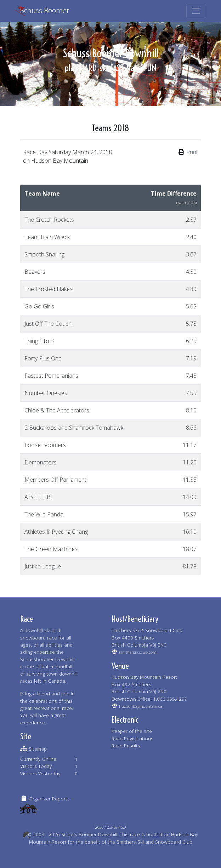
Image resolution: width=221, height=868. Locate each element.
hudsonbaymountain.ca (141, 706)
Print (192, 152)
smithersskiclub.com (138, 652)
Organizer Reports (49, 798)
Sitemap (38, 749)
